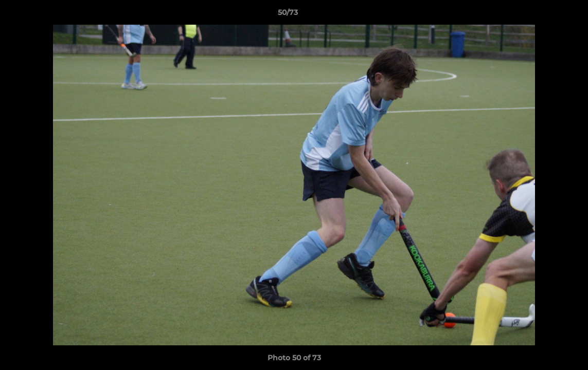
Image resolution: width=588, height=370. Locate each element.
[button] (545, 15)
